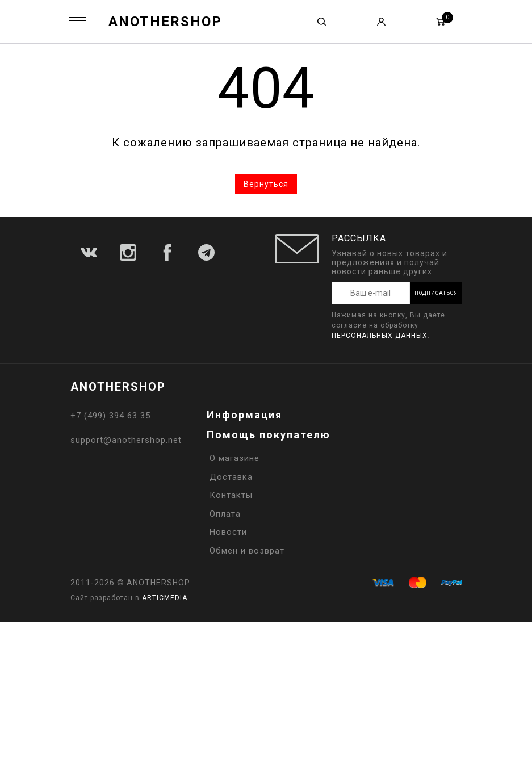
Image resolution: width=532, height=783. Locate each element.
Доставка (231, 477)
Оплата (225, 514)
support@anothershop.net (126, 440)
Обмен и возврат (247, 551)
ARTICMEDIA (165, 598)
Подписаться (436, 293)
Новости (228, 532)
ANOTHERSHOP (165, 22)
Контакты (231, 495)
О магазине (234, 458)
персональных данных (380, 336)
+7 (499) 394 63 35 (110, 416)
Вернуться (266, 184)
